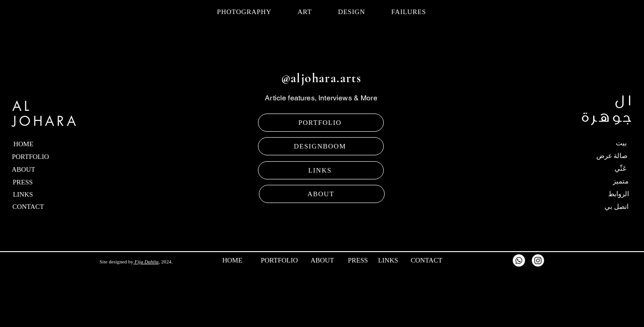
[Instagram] (538, 260)
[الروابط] (600, 194)
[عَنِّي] (602, 168)
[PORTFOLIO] (321, 123)
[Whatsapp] (519, 260)
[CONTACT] (44, 207)
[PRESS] (43, 182)
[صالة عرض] (598, 156)
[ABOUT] (322, 194)
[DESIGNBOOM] (321, 146)
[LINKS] (321, 170)
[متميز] (602, 181)
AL (22, 106)
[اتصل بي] (603, 207)
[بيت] (602, 143)
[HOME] (42, 144)
